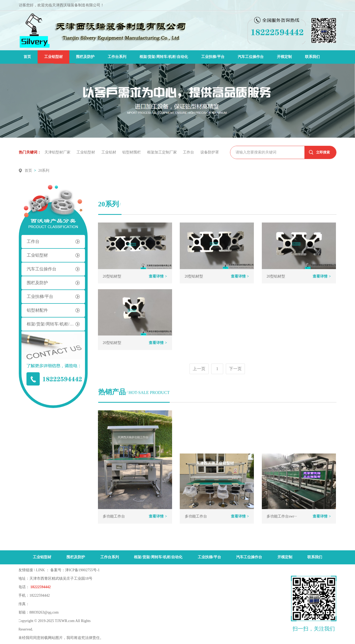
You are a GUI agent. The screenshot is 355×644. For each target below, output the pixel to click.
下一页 (235, 369)
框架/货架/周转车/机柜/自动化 (164, 57)
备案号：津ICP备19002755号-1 (75, 570)
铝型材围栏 (132, 152)
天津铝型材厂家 (58, 152)
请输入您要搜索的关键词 (256, 152)
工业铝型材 (53, 57)
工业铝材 (109, 152)
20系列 (44, 171)
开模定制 (284, 57)
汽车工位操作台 (251, 57)
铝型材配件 (37, 310)
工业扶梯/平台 (213, 57)
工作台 (189, 152)
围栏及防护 (85, 57)
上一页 (199, 369)
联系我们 (312, 57)
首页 (27, 57)
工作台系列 (117, 57)
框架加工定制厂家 (163, 152)
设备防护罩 (210, 152)
